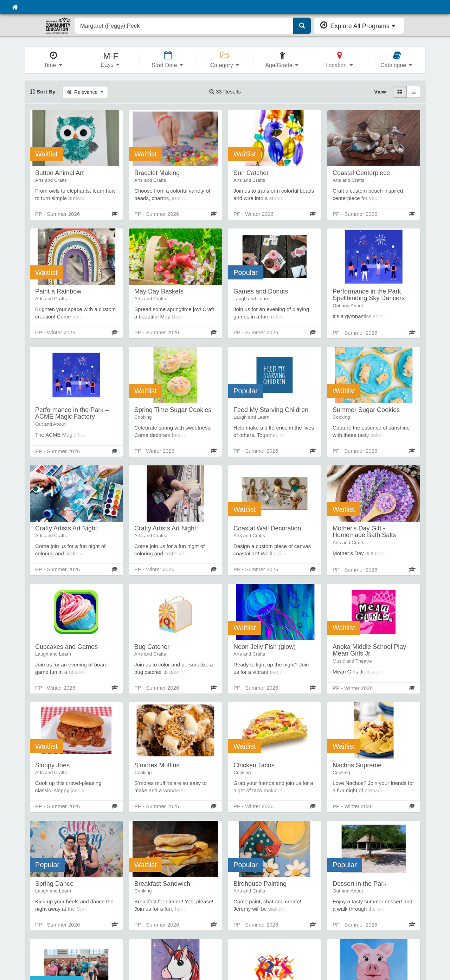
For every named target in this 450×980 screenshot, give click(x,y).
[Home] (15, 7)
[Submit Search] (302, 26)
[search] (184, 26)
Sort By (43, 92)
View (380, 92)
